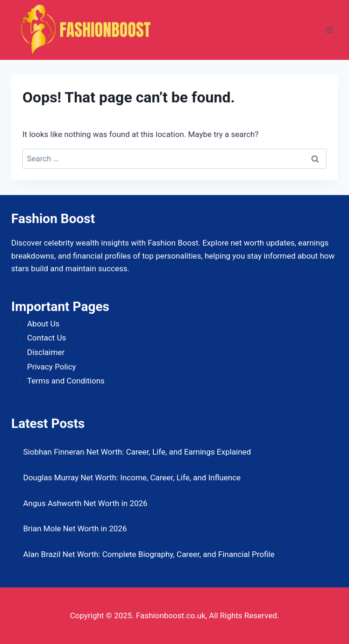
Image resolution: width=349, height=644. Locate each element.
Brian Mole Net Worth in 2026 (75, 528)
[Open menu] (329, 30)
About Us (43, 324)
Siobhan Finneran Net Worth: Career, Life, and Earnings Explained (137, 452)
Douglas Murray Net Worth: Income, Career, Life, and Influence (132, 478)
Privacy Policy (52, 367)
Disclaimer (46, 352)
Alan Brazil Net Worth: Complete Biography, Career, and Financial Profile (149, 554)
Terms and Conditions (66, 381)
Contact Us (46, 338)
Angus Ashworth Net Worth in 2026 (85, 503)
